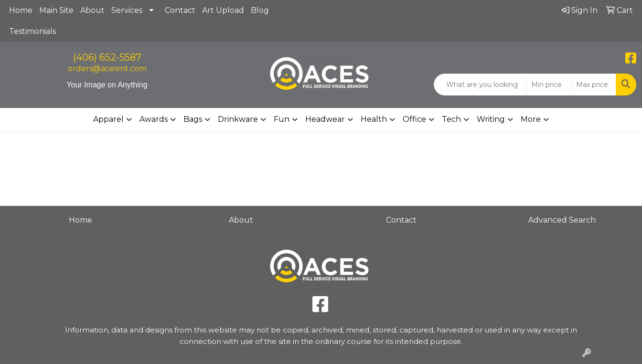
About (92, 10)
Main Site (56, 10)
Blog (260, 10)
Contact (180, 10)
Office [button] (414, 119)
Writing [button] (491, 119)
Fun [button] (282, 119)
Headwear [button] (325, 119)
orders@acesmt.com (107, 69)
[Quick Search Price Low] (549, 85)
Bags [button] (193, 119)
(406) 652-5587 (107, 57)
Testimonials (32, 31)
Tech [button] (451, 119)
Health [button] (374, 119)
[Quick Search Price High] (594, 85)
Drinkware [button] (238, 119)
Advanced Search (562, 220)
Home (21, 10)
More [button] (531, 119)
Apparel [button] (108, 119)
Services (127, 10)
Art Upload (223, 10)
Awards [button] (154, 119)
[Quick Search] (480, 85)
